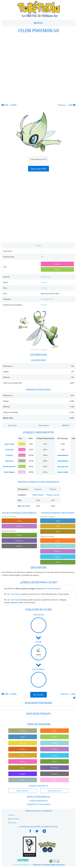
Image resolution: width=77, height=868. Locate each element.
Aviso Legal (12, 822)
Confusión (9, 449)
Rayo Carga (9, 444)
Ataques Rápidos (23, 791)
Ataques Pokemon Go (39, 786)
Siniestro (19, 546)
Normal (22, 461)
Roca (58, 531)
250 (9, 105)
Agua (58, 521)
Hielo (58, 546)
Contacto (12, 815)
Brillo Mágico (9, 472)
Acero (23, 780)
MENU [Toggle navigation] (39, 23)
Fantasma (19, 541)
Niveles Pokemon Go (38, 797)
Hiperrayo (9, 461)
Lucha (19, 521)
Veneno (19, 526)
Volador (58, 557)
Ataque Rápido (38, 495)
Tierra (58, 526)
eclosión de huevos (53, 588)
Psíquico (57, 264)
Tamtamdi (44, 349)
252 (67, 105)
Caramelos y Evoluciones (38, 804)
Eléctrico (22, 444)
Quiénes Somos (14, 819)
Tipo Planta (15, 600)
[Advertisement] (39, 68)
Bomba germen (9, 466)
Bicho (19, 535)
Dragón (23, 774)
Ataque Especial (53, 495)
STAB (27, 506)
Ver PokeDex (38, 695)
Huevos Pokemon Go (38, 801)
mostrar (43, 159)
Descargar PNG (38, 169)
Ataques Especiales (55, 791)
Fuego (58, 541)
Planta (57, 269)
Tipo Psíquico (16, 594)
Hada (22, 472)
